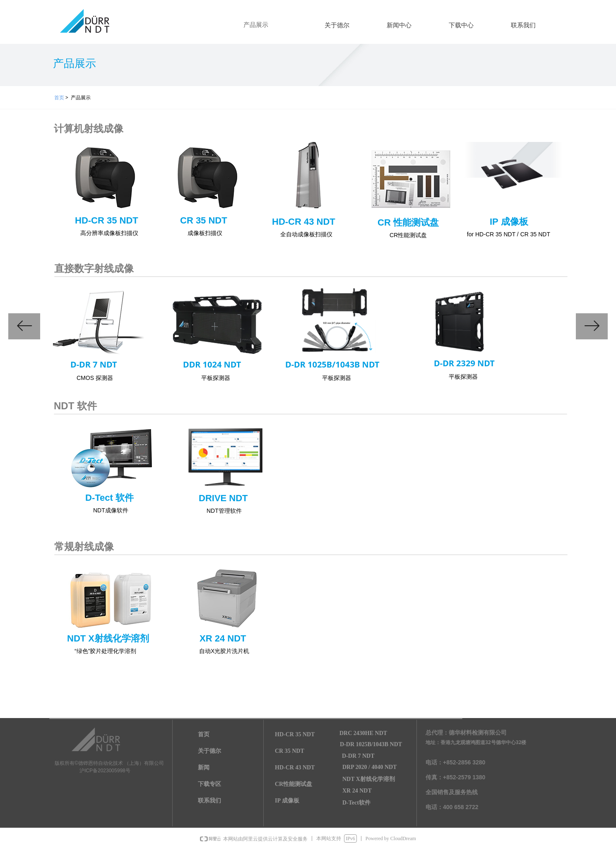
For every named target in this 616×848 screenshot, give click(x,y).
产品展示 (256, 25)
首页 (59, 97)
